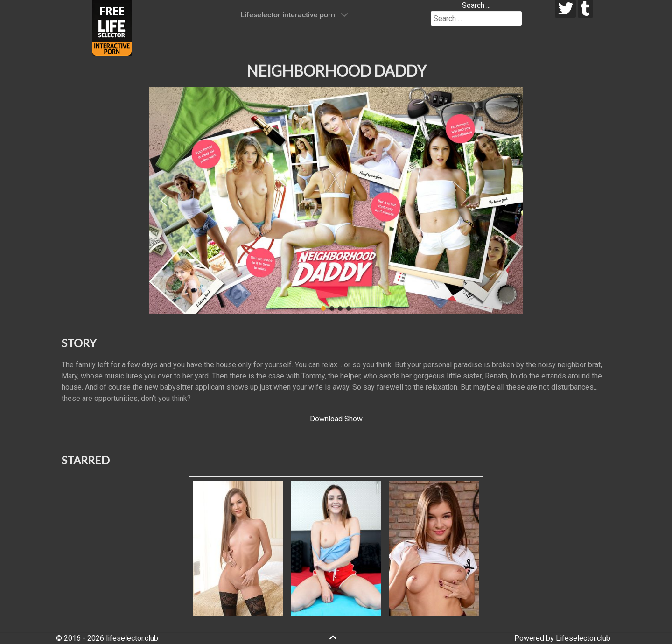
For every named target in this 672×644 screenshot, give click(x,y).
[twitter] (565, 9)
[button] (164, 201)
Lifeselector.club (583, 638)
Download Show (336, 419)
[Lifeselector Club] (112, 27)
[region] (336, 201)
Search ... (476, 5)
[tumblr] (585, 9)
